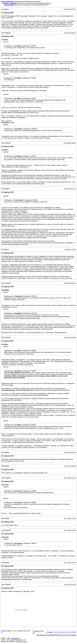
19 (63, 632)
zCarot (24, 642)
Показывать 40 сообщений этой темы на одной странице (56, 635)
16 (56, 632)
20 (65, 632)
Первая (50, 632)
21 (67, 632)
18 (60, 632)
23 (72, 632)
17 (58, 632)
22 (70, 632)
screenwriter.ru (16, 638)
